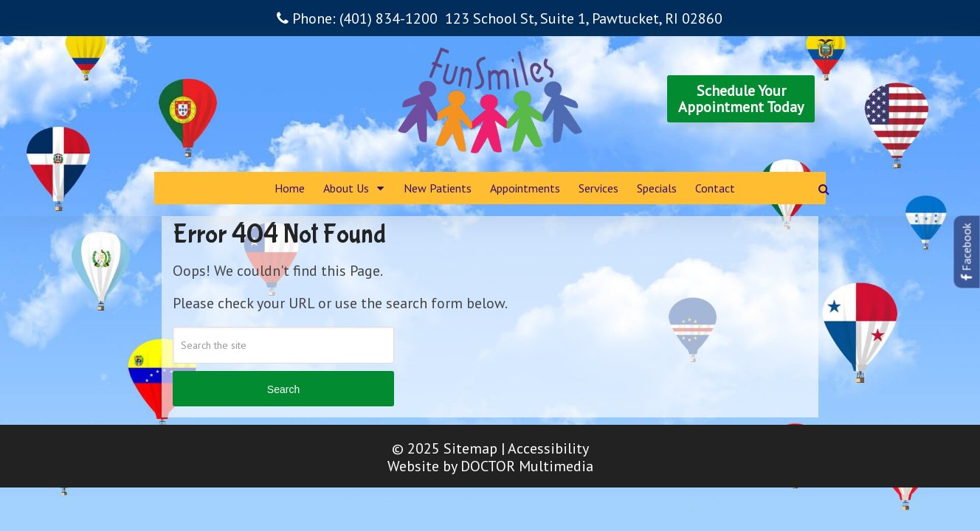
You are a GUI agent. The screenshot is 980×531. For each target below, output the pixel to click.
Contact (715, 188)
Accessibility (548, 448)
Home (290, 188)
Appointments (525, 188)
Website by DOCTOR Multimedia (490, 466)
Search (283, 389)
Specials (657, 188)
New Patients (438, 188)
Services (598, 188)
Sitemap (470, 448)
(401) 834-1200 (389, 18)
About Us (346, 188)
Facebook (967, 252)
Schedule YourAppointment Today (741, 99)
